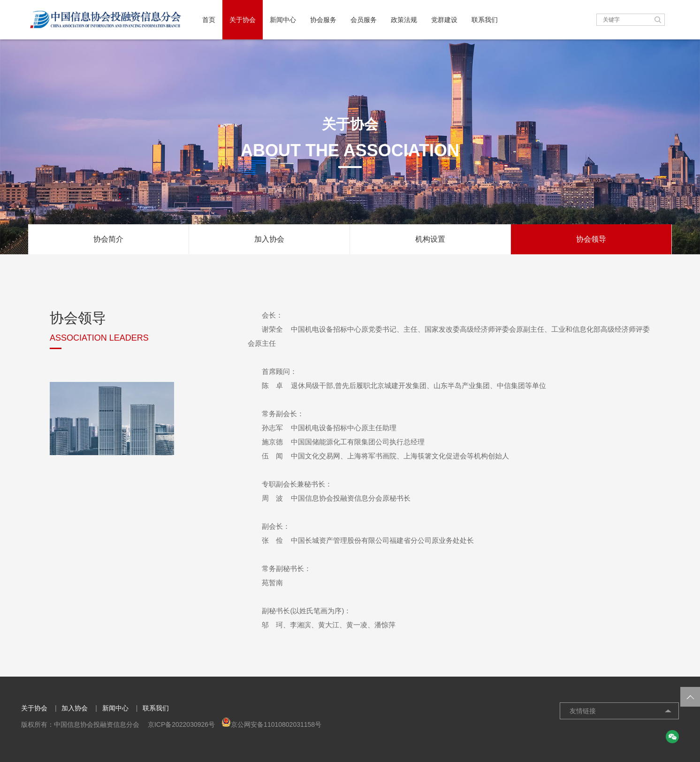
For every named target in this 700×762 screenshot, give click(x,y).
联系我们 (485, 20)
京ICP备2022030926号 (181, 724)
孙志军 (272, 428)
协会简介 (108, 239)
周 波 (272, 498)
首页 (209, 20)
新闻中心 (283, 20)
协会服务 (323, 20)
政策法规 (404, 20)
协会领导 (591, 239)
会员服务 (364, 20)
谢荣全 (272, 329)
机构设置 (430, 239)
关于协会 (243, 20)
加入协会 (269, 239)
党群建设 (444, 20)
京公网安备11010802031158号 (271, 724)
